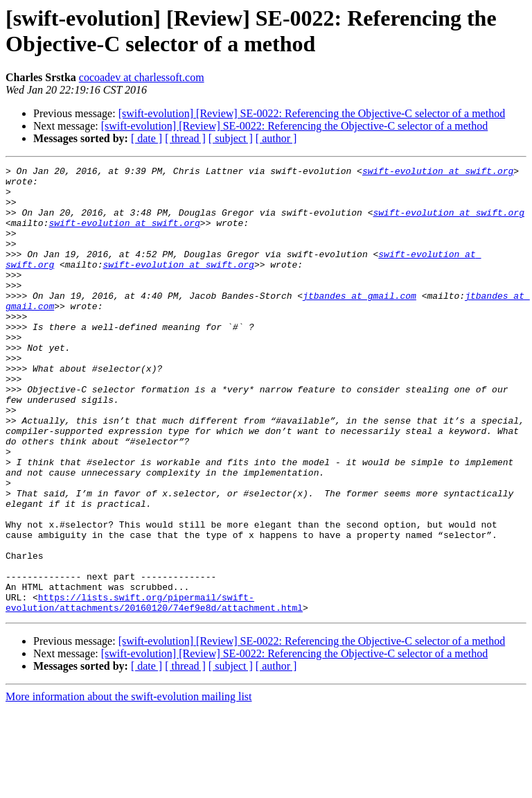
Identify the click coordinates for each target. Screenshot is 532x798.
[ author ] (276, 138)
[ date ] (147, 138)
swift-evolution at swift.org (438, 173)
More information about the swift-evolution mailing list (129, 786)
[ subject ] (231, 138)
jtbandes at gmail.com (360, 322)
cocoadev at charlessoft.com (142, 77)
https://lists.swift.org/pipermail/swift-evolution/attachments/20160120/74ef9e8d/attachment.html (154, 691)
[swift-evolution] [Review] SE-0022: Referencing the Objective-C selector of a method (312, 113)
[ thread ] (185, 138)
